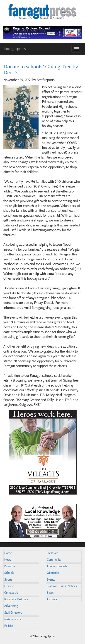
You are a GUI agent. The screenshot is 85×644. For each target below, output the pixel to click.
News (8, 560)
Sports (8, 580)
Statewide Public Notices (62, 586)
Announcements (57, 566)
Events (51, 580)
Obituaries (53, 573)
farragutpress (15, 49)
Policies (9, 626)
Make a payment (14, 619)
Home (8, 553)
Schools (9, 573)
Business (10, 566)
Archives (52, 599)
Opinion (9, 586)
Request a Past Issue (17, 599)
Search (51, 593)
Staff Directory (13, 613)
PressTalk (52, 553)
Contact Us (11, 593)
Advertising (11, 606)
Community (54, 560)
